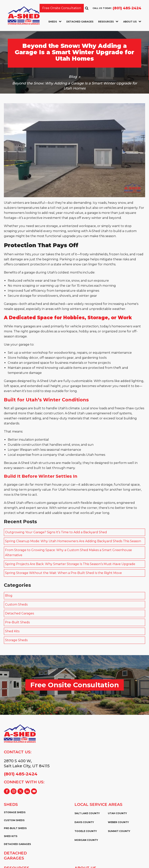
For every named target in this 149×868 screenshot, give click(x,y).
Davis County (84, 822)
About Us (132, 22)
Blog (73, 77)
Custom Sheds (16, 604)
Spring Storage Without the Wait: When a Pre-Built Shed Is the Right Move (63, 573)
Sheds (55, 22)
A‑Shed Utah (47, 381)
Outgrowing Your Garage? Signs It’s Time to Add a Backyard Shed (56, 532)
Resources (108, 22)
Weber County (118, 822)
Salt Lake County (87, 813)
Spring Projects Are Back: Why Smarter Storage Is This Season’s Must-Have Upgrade (70, 564)
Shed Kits (12, 631)
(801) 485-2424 (127, 8)
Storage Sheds (16, 640)
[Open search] (87, 8)
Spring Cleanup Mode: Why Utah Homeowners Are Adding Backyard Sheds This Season (73, 541)
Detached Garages (80, 22)
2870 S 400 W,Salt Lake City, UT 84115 (27, 763)
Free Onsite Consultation (62, 8)
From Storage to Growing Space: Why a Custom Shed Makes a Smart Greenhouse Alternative (68, 553)
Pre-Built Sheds (17, 622)
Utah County (117, 813)
